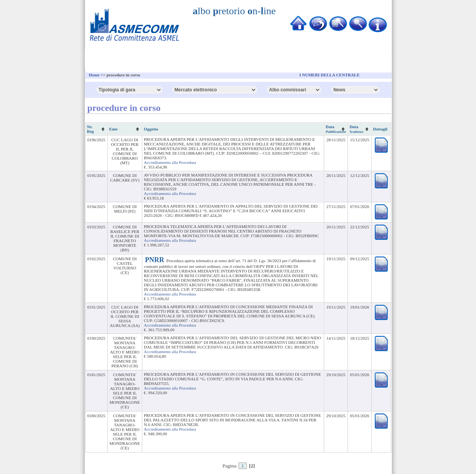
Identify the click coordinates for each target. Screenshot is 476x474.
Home (94, 75)
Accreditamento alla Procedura (170, 162)
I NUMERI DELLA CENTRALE (330, 75)
